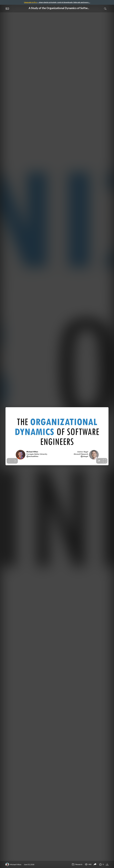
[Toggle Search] (105, 9)
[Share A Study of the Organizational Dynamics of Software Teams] (95, 864)
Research (77, 864)
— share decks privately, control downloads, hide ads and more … (57, 2)
